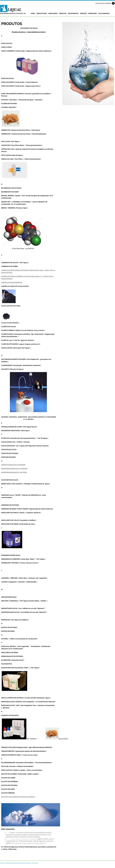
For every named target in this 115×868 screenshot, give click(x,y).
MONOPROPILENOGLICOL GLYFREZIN (14, 469)
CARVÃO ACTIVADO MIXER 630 (12, 282)
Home (33, 14)
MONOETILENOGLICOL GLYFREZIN (13, 465)
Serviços (83, 14)
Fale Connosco (104, 14)
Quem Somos (53, 14)
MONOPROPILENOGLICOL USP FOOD (14, 472)
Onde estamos (42, 14)
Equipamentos (73, 14)
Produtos (63, 14)
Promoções (93, 14)
